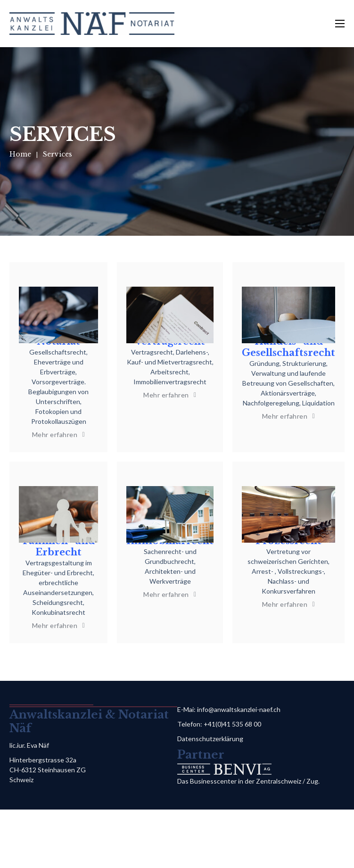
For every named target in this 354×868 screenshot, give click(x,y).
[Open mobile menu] (340, 24)
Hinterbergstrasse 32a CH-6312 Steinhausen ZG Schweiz (48, 770)
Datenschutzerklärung (210, 739)
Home (20, 154)
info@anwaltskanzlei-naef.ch (239, 709)
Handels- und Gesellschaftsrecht (288, 347)
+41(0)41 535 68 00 (232, 724)
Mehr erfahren (58, 434)
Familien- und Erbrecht (59, 546)
